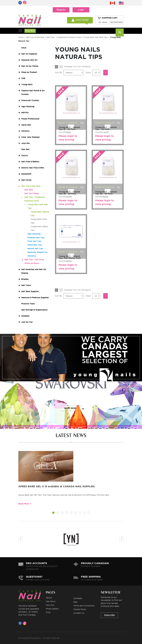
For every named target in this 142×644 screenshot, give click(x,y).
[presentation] (20, 539)
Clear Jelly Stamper (31, 137)
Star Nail (25, 149)
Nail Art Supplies (29, 54)
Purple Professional (30, 119)
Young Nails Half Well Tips (95, 37)
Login (81, 10)
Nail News (51, 601)
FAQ (48, 612)
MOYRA (25, 113)
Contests (78, 598)
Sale (75, 602)
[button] (53, 513)
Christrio (25, 131)
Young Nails (27, 84)
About (49, 598)
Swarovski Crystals (30, 100)
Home (21, 37)
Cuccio (25, 155)
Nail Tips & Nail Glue (35, 37)
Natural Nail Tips (35, 249)
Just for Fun (27, 322)
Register (61, 10)
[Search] (120, 32)
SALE (24, 48)
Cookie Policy (80, 609)
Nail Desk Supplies (30, 291)
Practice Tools (28, 304)
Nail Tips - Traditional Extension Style (64, 37)
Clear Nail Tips (34, 241)
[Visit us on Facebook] (21, 623)
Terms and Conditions (84, 606)
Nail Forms (26, 180)
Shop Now (30, 31)
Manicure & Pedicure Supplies (35, 298)
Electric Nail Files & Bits (33, 168)
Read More (24, 504)
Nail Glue (29, 190)
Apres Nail (26, 125)
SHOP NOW (70, 361)
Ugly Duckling (28, 106)
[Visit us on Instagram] (25, 623)
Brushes (25, 279)
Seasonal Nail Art (29, 60)
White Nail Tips (35, 245)
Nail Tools (26, 285)
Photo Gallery (52, 609)
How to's (50, 605)
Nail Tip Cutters (32, 193)
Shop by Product (29, 72)
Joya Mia (25, 143)
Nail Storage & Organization (34, 310)
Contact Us (79, 613)
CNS (23, 78)
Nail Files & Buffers (30, 162)
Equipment (26, 174)
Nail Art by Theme (30, 66)
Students (25, 316)
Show (88, 72)
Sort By (58, 72)
